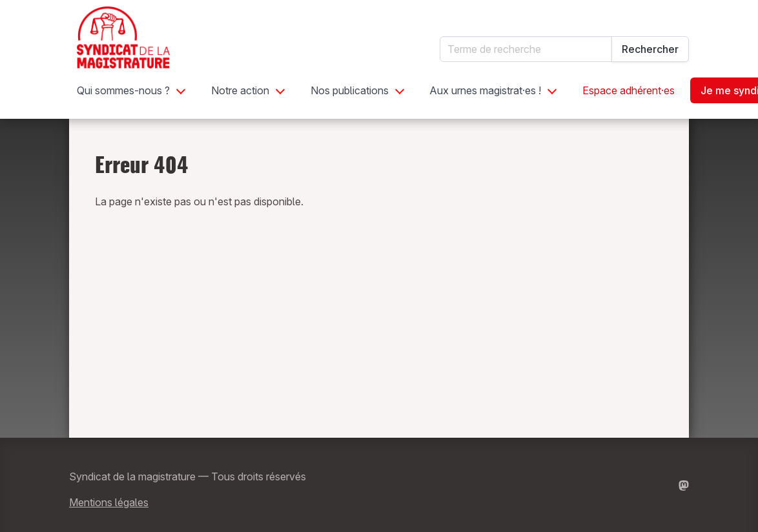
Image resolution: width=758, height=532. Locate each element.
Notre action (240, 90)
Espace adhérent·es (629, 90)
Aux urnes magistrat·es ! (486, 90)
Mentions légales (109, 502)
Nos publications (350, 90)
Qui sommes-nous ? (123, 90)
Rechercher (650, 49)
